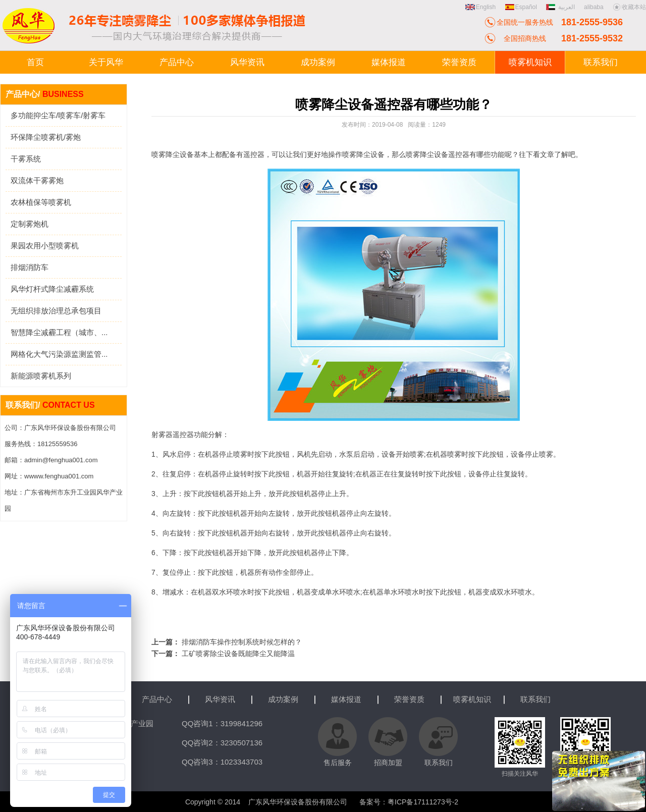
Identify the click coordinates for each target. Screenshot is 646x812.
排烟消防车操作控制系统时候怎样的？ (242, 642)
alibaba (594, 7)
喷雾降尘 (420, 154)
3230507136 (241, 743)
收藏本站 (629, 7)
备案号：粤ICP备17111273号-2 (409, 802)
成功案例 (283, 699)
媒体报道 (346, 699)
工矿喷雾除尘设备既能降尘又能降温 (238, 654)
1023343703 (241, 762)
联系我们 (535, 699)
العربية (561, 7)
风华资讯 (220, 699)
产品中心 (157, 699)
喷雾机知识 (472, 699)
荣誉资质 (409, 699)
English (480, 7)
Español (521, 7)
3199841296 (241, 723)
